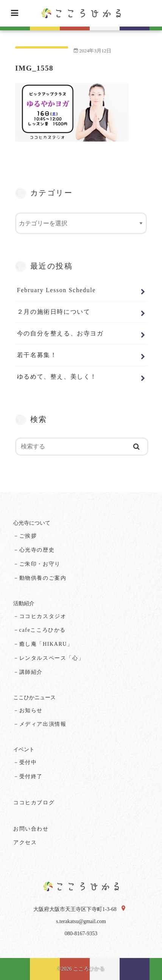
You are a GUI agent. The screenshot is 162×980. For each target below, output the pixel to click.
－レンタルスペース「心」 (49, 658)
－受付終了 (28, 776)
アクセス (25, 842)
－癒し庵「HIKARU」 (43, 644)
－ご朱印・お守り (37, 564)
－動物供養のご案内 (40, 578)
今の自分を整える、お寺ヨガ (60, 333)
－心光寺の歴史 (34, 550)
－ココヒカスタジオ (40, 616)
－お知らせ (28, 710)
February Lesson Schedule (56, 290)
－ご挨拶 (25, 536)
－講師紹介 (28, 672)
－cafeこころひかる (40, 630)
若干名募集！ (37, 355)
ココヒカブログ (34, 803)
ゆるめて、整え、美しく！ (57, 377)
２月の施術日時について (54, 312)
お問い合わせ (31, 829)
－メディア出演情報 (40, 724)
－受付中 (25, 762)
